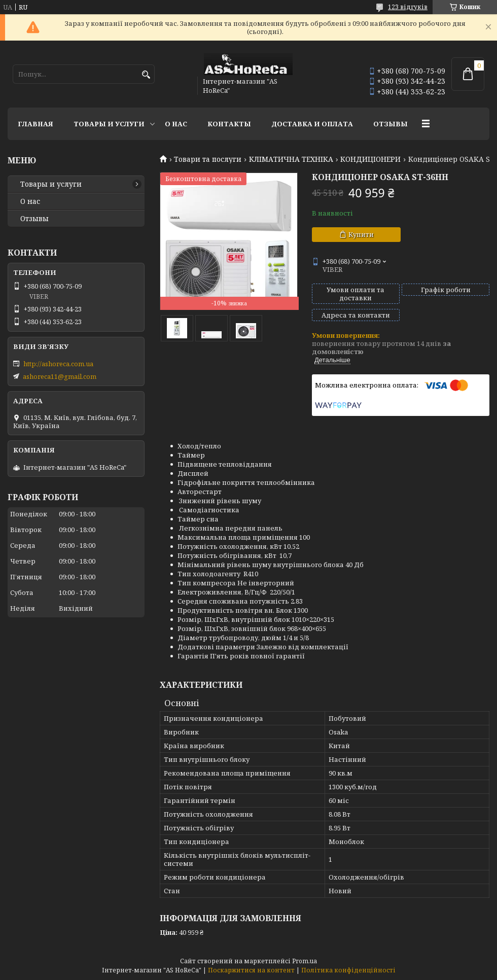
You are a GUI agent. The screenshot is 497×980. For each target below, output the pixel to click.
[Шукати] (146, 75)
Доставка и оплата (312, 124)
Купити (361, 234)
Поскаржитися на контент (251, 970)
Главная (35, 124)
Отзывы (390, 124)
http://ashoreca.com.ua (58, 364)
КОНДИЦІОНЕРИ (370, 159)
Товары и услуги (109, 124)
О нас (176, 124)
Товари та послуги (208, 159)
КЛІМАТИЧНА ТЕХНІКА (291, 159)
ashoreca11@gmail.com (60, 376)
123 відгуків (408, 7)
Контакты (229, 124)
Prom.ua (305, 961)
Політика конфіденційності (348, 970)
